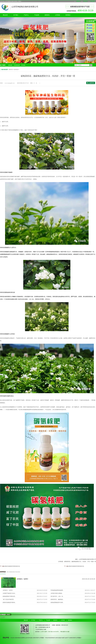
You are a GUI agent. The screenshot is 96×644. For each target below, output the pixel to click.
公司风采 (58, 15)
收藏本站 (78, 1)
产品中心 (26, 15)
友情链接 (3, 615)
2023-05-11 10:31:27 (90, 590)
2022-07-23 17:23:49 (90, 599)
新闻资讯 (47, 15)
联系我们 (85, 1)
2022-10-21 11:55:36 (42, 593)
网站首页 (5, 15)
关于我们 (16, 15)
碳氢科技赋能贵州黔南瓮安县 (12, 566)
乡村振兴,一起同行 (22, 579)
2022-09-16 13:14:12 (42, 596)
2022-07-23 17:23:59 (42, 599)
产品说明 (37, 15)
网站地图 (93, 1)
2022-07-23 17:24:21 (90, 596)
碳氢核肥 (10, 65)
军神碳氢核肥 (17, 65)
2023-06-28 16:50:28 (42, 590)
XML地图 (68, 632)
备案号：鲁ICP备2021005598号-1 (52, 632)
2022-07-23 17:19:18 (90, 602)
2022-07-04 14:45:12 (42, 602)
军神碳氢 (23, 65)
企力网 (3, 617)
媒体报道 (16, 70)
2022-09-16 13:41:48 (90, 593)
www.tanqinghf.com (10, 83)
